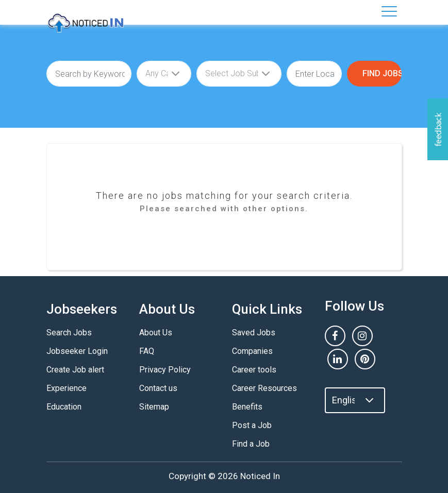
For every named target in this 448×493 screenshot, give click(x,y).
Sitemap (154, 407)
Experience (67, 388)
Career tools (254, 370)
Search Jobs (69, 333)
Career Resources (264, 388)
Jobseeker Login (77, 351)
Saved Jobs (254, 333)
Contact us (158, 388)
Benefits (247, 407)
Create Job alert (75, 370)
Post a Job (252, 425)
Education (64, 407)
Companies (252, 351)
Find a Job (251, 444)
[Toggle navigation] (389, 11)
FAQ (147, 351)
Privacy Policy (165, 370)
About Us (156, 333)
